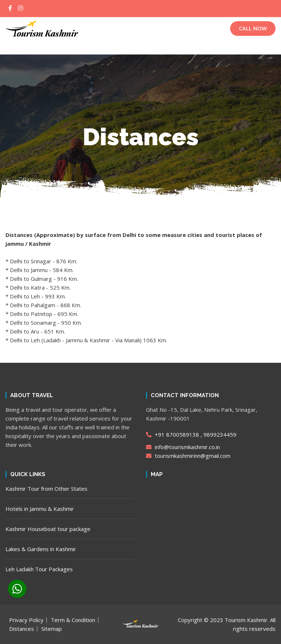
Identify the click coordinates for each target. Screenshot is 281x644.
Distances (22, 629)
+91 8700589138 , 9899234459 (191, 434)
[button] (140, 47)
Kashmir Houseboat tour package (48, 529)
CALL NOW (253, 28)
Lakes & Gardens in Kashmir (41, 549)
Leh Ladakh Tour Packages (39, 569)
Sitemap (52, 629)
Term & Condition (73, 620)
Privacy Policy (26, 620)
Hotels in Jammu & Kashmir (40, 509)
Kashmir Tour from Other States (46, 489)
